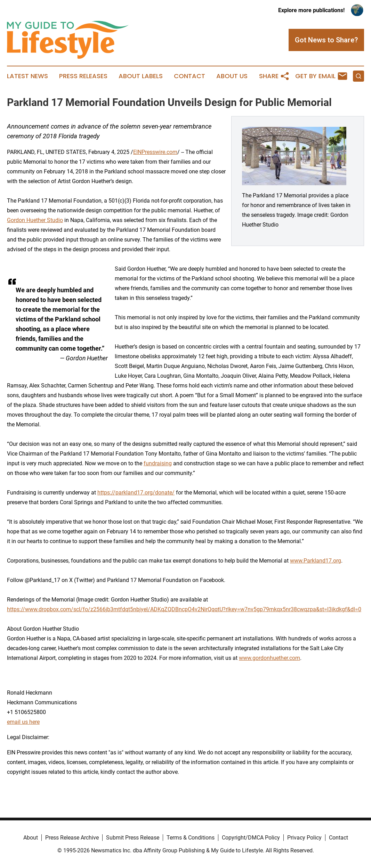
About (31, 838)
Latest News (27, 76)
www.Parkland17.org (316, 561)
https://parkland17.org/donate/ (136, 493)
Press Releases (83, 76)
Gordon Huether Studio (35, 220)
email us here (23, 722)
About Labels (141, 76)
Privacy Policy (304, 838)
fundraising (158, 463)
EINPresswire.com (155, 152)
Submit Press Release (133, 838)
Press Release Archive (72, 838)
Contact (189, 76)
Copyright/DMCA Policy (251, 838)
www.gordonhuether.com (269, 658)
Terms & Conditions (191, 838)
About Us (232, 76)
